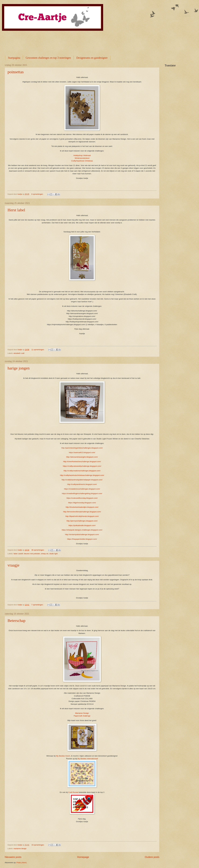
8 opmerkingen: (38, 194)
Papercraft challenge (82, 716)
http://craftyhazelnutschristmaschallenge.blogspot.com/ (82, 475)
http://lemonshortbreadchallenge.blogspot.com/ (82, 512)
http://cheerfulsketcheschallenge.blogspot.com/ (82, 462)
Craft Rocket (73, 792)
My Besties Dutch (63, 756)
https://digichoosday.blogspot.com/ (82, 503)
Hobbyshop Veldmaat (82, 155)
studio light (54, 554)
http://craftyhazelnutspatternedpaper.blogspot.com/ (82, 480)
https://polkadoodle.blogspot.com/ (82, 525)
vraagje (13, 565)
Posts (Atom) (22, 863)
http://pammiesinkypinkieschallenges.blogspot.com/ (82, 448)
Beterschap (16, 620)
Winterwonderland (82, 158)
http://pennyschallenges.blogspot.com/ (82, 521)
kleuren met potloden (32, 554)
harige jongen (19, 368)
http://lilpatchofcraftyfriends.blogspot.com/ (82, 516)
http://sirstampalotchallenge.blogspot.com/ (82, 534)
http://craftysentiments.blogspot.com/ (82, 484)
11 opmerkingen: (38, 350)
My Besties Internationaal (88, 759)
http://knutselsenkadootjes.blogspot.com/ (82, 507)
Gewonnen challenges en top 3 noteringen (48, 58)
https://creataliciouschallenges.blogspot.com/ (82, 489)
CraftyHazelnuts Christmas (82, 161)
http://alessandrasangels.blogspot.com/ (82, 457)
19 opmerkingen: (38, 845)
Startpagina (14, 58)
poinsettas (16, 72)
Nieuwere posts (13, 857)
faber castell (18, 554)
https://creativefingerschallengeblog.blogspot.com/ (82, 493)
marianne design (20, 849)
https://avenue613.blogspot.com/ (82, 452)
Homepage (83, 857)
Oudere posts (152, 857)
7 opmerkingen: (38, 605)
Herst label (16, 210)
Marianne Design (82, 713)
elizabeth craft (19, 353)
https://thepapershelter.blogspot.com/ (82, 539)
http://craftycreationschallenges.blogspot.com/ (82, 471)
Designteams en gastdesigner (92, 58)
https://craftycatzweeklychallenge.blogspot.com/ (82, 466)
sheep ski (45, 554)
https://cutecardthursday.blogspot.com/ (82, 498)
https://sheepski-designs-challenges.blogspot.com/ (82, 530)
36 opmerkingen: (38, 550)
